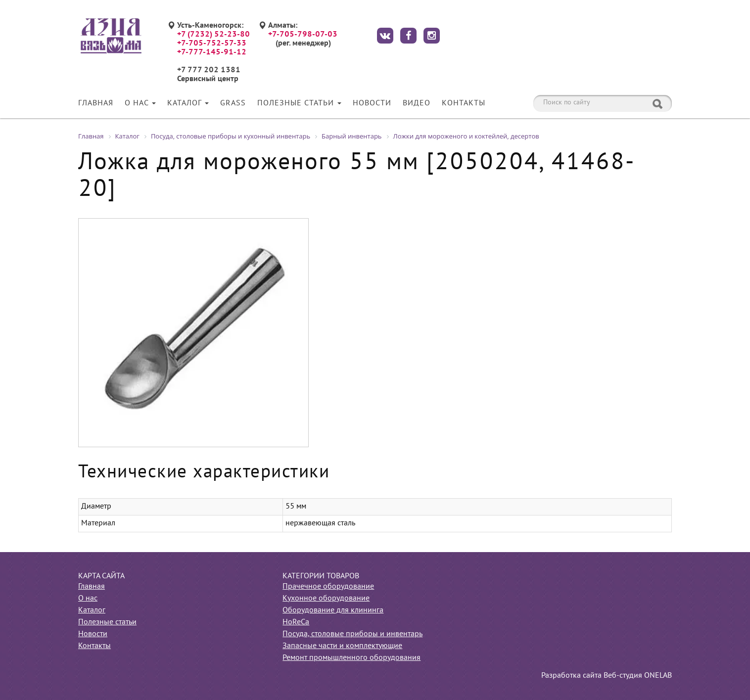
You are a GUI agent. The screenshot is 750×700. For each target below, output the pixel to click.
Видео (417, 103)
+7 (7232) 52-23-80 (213, 35)
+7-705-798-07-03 (303, 35)
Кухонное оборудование (326, 599)
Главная (96, 103)
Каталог (188, 103)
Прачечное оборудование (328, 587)
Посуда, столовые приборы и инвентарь (352, 634)
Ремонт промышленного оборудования (352, 658)
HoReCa (296, 622)
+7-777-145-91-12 (212, 52)
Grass (233, 103)
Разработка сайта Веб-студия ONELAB (607, 676)
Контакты (464, 103)
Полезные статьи (299, 103)
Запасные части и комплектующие (342, 646)
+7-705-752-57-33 (212, 44)
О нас (140, 103)
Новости (372, 103)
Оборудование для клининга (333, 610)
